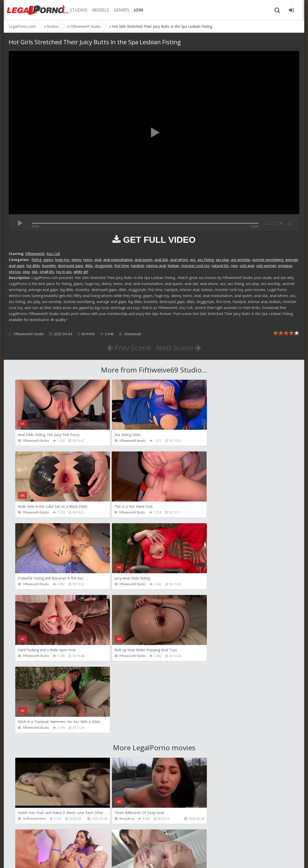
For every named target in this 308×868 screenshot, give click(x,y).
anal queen (144, 260)
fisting (36, 260)
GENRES (121, 10)
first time (122, 266)
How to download (80, 844)
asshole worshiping (268, 260)
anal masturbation (118, 260)
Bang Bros (123, 676)
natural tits (220, 266)
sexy (26, 272)
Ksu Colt (53, 254)
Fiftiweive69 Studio (29, 334)
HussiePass (124, 747)
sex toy (15, 272)
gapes (48, 260)
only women (266, 266)
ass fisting (206, 260)
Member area (44, 844)
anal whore (179, 260)
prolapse (285, 266)
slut (35, 272)
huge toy (62, 260)
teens (88, 260)
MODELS (100, 10)
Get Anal (215, 819)
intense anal (156, 266)
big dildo (33, 266)
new (234, 266)
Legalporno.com (36, 10)
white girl (81, 272)
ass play (222, 260)
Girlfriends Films (34, 676)
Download (130, 334)
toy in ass (64, 272)
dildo (89, 266)
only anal (247, 266)
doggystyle (104, 266)
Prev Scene (129, 347)
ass (193, 260)
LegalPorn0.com (46, 859)
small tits (47, 272)
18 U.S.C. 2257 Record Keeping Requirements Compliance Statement (168, 859)
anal (98, 260)
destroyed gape (70, 266)
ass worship (241, 260)
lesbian (173, 266)
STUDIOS (78, 10)
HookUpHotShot (221, 676)
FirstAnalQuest (33, 747)
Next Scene (179, 347)
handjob (138, 266)
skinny (76, 260)
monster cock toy (195, 266)
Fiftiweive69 (35, 254)
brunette (49, 266)
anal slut (161, 260)
